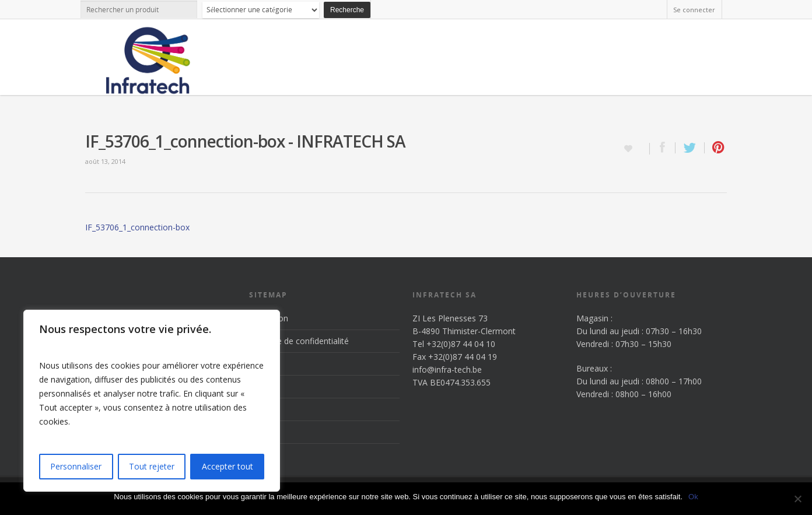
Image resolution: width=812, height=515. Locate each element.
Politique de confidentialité (299, 341)
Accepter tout (228, 466)
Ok (693, 497)
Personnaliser (76, 466)
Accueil (262, 364)
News (260, 409)
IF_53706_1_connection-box (137, 227)
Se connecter (694, 10)
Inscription (269, 318)
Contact (264, 432)
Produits (265, 386)
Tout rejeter (152, 466)
